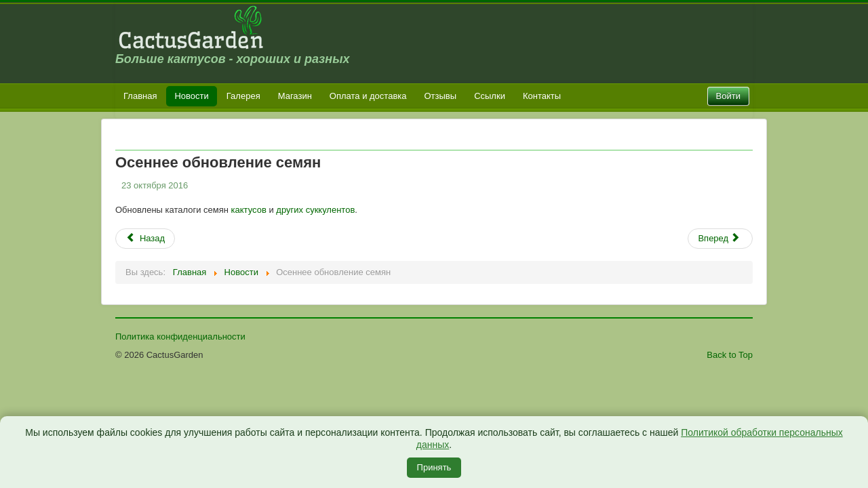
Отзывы (441, 96)
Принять (434, 467)
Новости (191, 96)
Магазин (295, 96)
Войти (728, 96)
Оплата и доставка (368, 96)
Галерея (243, 96)
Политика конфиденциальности (180, 337)
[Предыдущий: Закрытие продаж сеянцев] (145, 239)
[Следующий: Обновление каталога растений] (720, 239)
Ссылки (490, 96)
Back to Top (730, 355)
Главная (140, 96)
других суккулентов (315, 210)
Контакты (542, 96)
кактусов (249, 210)
